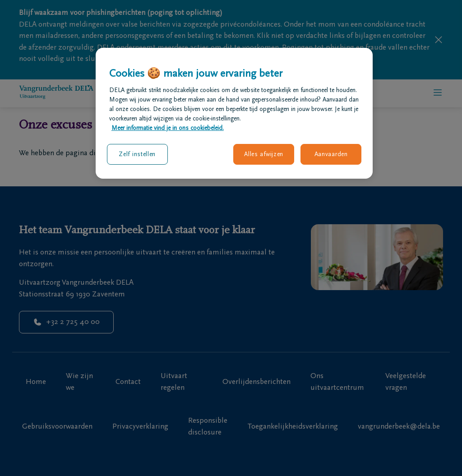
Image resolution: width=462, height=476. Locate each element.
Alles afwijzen (264, 154)
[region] (234, 113)
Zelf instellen (137, 154)
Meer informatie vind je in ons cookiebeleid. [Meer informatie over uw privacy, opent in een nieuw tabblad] (168, 128)
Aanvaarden (331, 154)
